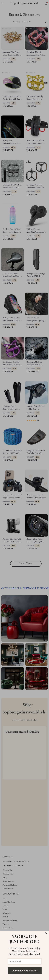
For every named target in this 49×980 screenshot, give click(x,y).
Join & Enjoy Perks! (24, 971)
